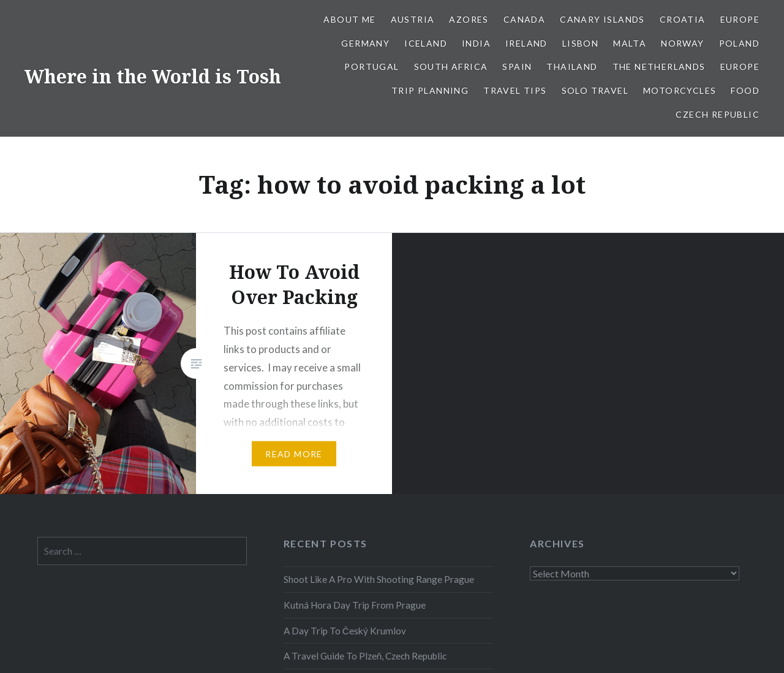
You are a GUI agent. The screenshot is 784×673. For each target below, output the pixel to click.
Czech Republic (718, 114)
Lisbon (580, 43)
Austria (413, 19)
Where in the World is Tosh (153, 76)
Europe (740, 19)
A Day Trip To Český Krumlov (345, 631)
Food (745, 90)
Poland (739, 43)
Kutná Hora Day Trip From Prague (355, 605)
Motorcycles (680, 90)
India (476, 43)
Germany (365, 43)
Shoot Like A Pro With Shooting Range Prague (379, 579)
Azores (469, 19)
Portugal (371, 67)
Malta (630, 43)
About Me (349, 19)
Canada (524, 19)
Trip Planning (430, 90)
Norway (682, 43)
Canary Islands (602, 19)
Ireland (526, 43)
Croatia (683, 19)
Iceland (426, 43)
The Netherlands (659, 67)
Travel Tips (515, 90)
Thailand (572, 67)
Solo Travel (595, 90)
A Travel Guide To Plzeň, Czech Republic (365, 656)
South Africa (451, 67)
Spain (517, 67)
